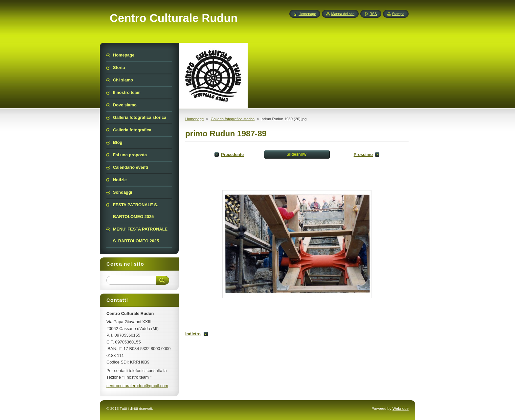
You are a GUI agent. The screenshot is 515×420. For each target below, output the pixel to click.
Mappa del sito (343, 14)
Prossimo (363, 155)
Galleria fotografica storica (233, 119)
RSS (373, 14)
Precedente (232, 155)
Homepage (194, 119)
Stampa (398, 14)
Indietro (193, 334)
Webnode (401, 409)
